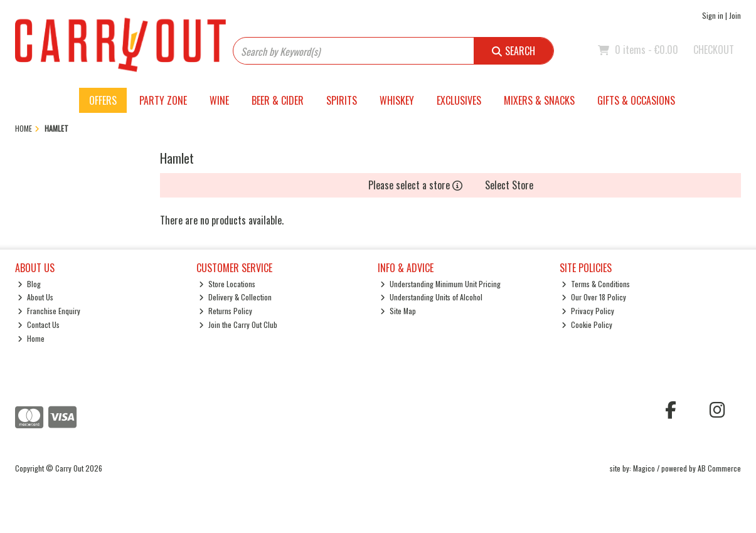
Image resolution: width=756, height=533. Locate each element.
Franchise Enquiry (49, 311)
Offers (103, 100)
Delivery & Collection (235, 297)
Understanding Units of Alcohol (431, 297)
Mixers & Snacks (539, 100)
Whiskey (397, 100)
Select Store (509, 185)
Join (735, 15)
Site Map (398, 311)
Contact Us (39, 325)
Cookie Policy (587, 325)
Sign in (713, 15)
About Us (35, 297)
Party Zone (163, 100)
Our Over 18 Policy (594, 297)
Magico (644, 468)
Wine (219, 100)
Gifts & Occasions (636, 100)
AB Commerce (719, 468)
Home (31, 338)
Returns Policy (226, 311)
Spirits (342, 100)
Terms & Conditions (596, 284)
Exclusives (459, 100)
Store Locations (227, 284)
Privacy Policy (588, 311)
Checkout (714, 50)
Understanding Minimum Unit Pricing (440, 284)
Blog (29, 284)
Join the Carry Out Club (238, 325)
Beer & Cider (278, 100)
